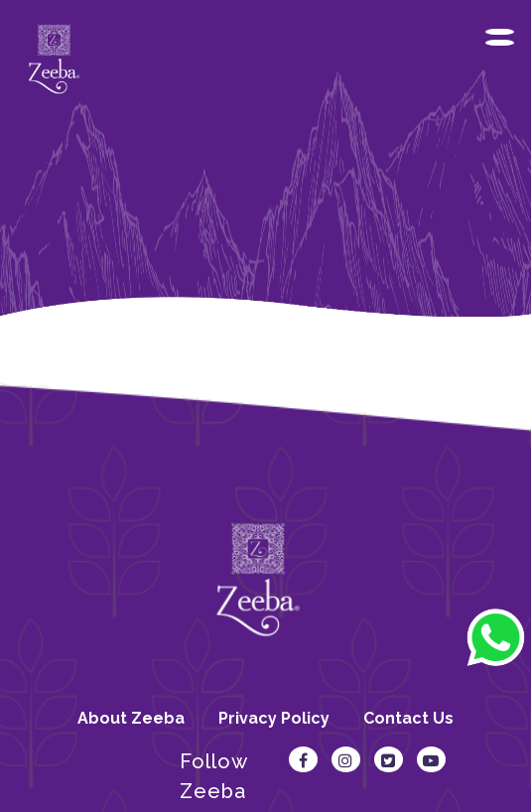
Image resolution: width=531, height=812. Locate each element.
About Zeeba (131, 718)
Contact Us (408, 718)
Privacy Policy (274, 718)
